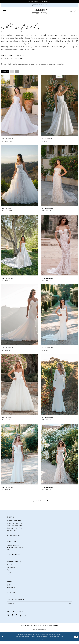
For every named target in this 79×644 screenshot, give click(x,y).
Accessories (11, 594)
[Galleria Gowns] (40, 14)
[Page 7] (46, 502)
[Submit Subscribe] (69, 606)
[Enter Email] (39, 606)
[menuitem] (4, 13)
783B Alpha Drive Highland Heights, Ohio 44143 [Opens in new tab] (15, 549)
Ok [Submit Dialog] (76, 639)
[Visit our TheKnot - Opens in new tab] (25, 618)
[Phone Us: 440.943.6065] (9, 13)
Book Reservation (48, 2)
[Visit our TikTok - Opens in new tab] (21, 618)
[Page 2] (35, 502)
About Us (10, 567)
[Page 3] (38, 502)
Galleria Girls (12, 569)
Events (9, 574)
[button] (4, 13)
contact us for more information (52, 66)
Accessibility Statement (51, 628)
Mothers (10, 592)
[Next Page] (49, 502)
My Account (11, 571)
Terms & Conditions (27, 628)
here (41, 642)
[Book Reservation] (39, 6)
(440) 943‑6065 (14, 556)
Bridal (9, 587)
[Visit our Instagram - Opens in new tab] (8, 618)
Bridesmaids (11, 589)
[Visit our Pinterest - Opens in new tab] (16, 618)
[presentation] (20, 107)
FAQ (9, 576)
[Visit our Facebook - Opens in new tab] (12, 618)
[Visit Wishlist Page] (75, 13)
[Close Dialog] (3, 639)
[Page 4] (41, 502)
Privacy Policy (38, 628)
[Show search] (71, 13)
